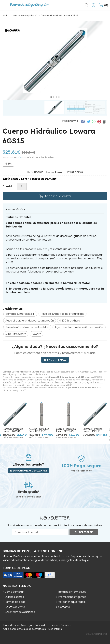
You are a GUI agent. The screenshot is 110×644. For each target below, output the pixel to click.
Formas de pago (15, 602)
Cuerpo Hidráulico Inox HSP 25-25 (66, 430)
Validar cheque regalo (72, 602)
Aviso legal (27, 625)
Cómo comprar (14, 592)
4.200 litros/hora (37, 382)
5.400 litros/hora (37, 385)
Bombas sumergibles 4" (38, 380)
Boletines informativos (72, 592)
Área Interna (55, 629)
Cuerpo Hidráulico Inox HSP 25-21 (39, 430)
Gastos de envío (15, 607)
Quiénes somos (14, 597)
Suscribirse (84, 532)
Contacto (64, 607)
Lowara (63, 385)
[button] (51, 97)
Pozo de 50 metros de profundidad (71, 380)
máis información (82, 471)
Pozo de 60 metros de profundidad (66, 382)
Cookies (65, 625)
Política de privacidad (47, 625)
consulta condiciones (29, 497)
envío (19, 157)
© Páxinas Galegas (96, 634)
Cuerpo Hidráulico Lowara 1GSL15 (93, 430)
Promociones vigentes (72, 597)
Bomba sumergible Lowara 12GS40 (13, 430)
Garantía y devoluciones (20, 612)
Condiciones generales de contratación (25, 629)
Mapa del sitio (11, 625)
